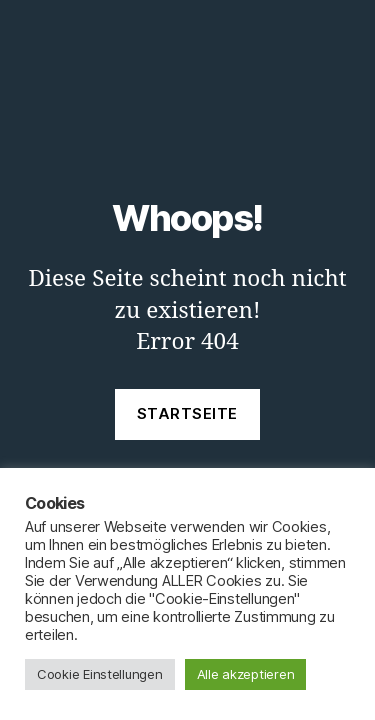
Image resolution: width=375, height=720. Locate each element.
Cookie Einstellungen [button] (100, 674)
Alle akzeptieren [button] (246, 674)
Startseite (187, 413)
